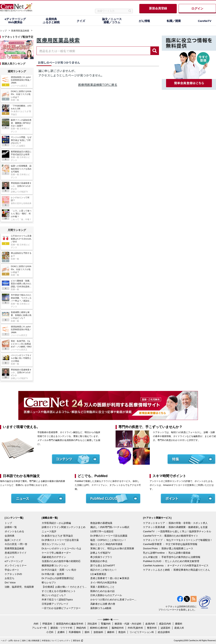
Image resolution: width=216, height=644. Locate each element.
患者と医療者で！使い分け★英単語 (110, 578)
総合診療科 (164, 632)
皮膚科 (61, 632)
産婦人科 (179, 628)
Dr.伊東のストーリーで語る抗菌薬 (109, 536)
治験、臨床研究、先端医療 (19, 587)
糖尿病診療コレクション (55, 565)
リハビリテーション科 (142, 632)
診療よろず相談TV (100, 553)
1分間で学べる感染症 (102, 531)
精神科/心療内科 (99, 628)
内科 (36, 624)
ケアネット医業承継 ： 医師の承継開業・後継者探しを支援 (175, 527)
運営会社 (77, 641)
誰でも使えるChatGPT (103, 565)
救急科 (122, 632)
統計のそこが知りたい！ (104, 570)
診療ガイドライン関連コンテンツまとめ (64, 527)
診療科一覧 (11, 527)
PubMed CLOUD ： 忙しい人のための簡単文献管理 (171, 561)
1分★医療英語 (98, 574)
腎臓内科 (106, 624)
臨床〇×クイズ (13, 540)
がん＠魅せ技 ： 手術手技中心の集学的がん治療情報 (172, 557)
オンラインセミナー (16, 565)
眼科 (87, 632)
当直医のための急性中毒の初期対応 (61, 561)
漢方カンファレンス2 (53, 544)
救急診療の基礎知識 (101, 523)
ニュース (10, 557)
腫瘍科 (179, 624)
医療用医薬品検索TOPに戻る (98, 85)
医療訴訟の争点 (99, 561)
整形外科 (152, 628)
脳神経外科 (118, 628)
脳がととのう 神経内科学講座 (107, 544)
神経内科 (81, 628)
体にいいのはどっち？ (54, 595)
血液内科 (150, 624)
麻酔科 (111, 632)
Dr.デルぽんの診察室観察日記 (58, 578)
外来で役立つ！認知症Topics (57, 600)
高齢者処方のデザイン (54, 557)
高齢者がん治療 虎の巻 (103, 604)
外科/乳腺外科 (135, 628)
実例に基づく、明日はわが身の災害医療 (112, 548)
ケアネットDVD (13, 574)
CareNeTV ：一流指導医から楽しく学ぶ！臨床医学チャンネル (177, 531)
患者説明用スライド (16, 553)
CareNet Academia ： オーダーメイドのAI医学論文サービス (176, 565)
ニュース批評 (49, 531)
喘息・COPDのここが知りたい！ (108, 540)
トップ (3, 31)
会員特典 (10, 536)
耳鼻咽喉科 (75, 632)
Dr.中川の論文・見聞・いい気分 (59, 570)
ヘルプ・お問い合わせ (10, 641)
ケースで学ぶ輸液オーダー (56, 553)
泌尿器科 (166, 628)
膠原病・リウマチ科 (61, 628)
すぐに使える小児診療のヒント (59, 591)
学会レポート (12, 570)
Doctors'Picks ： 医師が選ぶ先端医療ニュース (168, 548)
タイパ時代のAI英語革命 (104, 583)
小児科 (50, 632)
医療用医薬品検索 (20, 31)
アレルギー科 (39, 628)
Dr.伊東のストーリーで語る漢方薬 (60, 540)
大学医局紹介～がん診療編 (56, 523)
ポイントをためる (14, 531)
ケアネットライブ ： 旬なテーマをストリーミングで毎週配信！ (178, 540)
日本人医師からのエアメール (106, 595)
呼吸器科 (47, 624)
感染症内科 (165, 624)
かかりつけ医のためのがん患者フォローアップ (114, 600)
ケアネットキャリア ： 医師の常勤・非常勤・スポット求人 (175, 523)
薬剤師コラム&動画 (101, 608)
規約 (24, 641)
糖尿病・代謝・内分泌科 (128, 624)
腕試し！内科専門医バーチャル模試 (110, 527)
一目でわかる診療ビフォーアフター (61, 608)
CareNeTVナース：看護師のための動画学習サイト (171, 536)
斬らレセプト (49, 583)
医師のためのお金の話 (102, 591)
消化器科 (92, 624)
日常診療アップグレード (55, 604)
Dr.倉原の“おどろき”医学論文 (57, 536)
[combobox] (94, 51)
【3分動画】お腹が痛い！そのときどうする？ (65, 587)
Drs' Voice (10, 583)
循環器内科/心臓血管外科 (70, 624)
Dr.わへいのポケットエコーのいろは (62, 548)
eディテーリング (14, 561)
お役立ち (10, 578)
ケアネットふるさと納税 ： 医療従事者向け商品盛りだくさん (177, 570)
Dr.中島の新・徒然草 (53, 574)
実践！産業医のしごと (102, 587)
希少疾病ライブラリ (101, 557)
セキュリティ (65, 641)
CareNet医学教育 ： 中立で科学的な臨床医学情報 (170, 544)
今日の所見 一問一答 (16, 544)
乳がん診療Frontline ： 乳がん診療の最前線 (167, 553)
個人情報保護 (34, 641)
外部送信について (49, 641)
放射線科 (98, 632)
